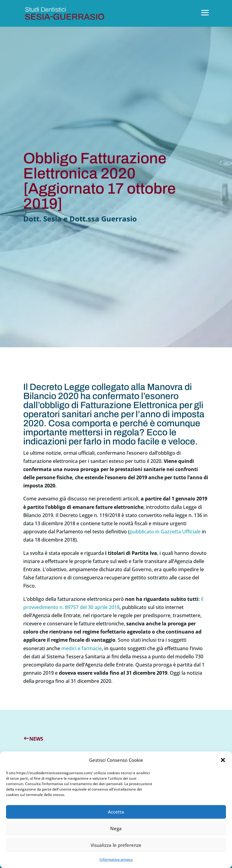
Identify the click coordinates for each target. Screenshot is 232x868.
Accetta (116, 812)
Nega (116, 828)
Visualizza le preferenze (116, 845)
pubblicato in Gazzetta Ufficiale (165, 532)
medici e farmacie (82, 648)
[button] (223, 760)
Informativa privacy (116, 859)
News (36, 739)
